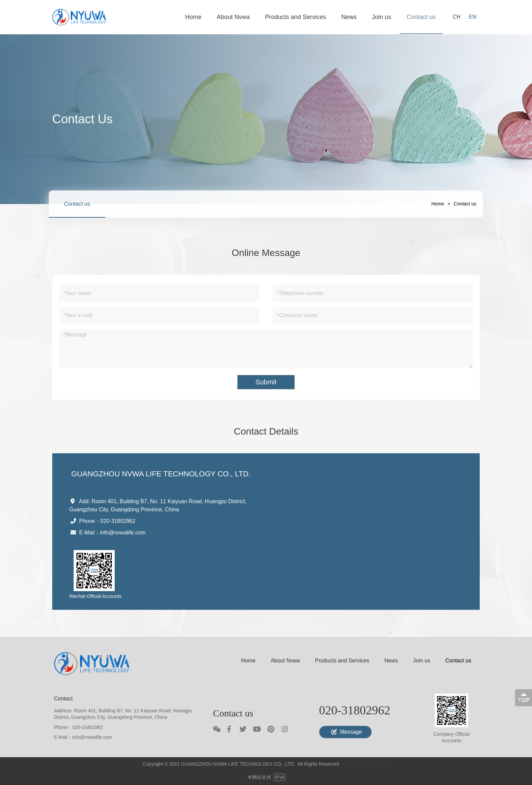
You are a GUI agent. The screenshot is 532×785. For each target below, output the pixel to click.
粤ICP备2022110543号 (366, 764)
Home (438, 204)
